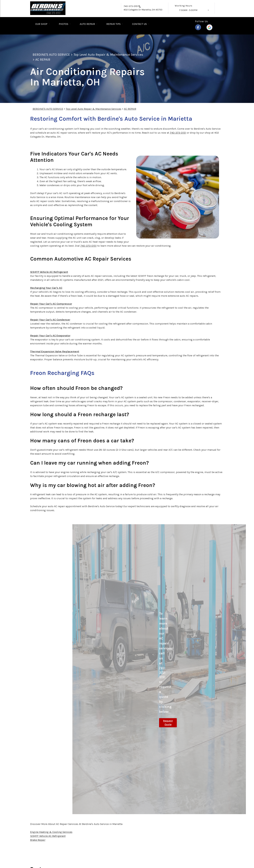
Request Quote (168, 723)
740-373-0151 (131, 6)
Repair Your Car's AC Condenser (50, 320)
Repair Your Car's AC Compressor (51, 304)
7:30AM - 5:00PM (188, 10)
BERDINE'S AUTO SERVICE (51, 55)
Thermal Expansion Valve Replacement (55, 351)
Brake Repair (38, 840)
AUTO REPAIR (87, 24)
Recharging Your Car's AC (46, 288)
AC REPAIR (43, 60)
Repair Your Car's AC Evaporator (50, 336)
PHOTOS (64, 24)
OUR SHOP (41, 24)
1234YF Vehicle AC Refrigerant (49, 272)
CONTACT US (139, 24)
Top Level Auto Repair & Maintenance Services (108, 55)
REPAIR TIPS (113, 24)
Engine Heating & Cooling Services (51, 832)
